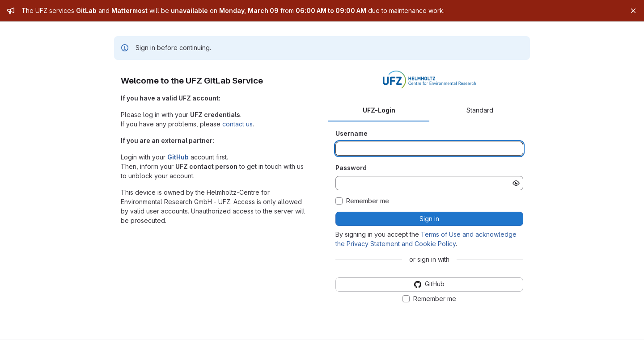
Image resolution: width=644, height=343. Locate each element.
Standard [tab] (480, 110)
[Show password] (516, 183)
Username (352, 133)
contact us (237, 124)
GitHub (178, 157)
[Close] (633, 11)
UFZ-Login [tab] (379, 110)
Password (351, 168)
